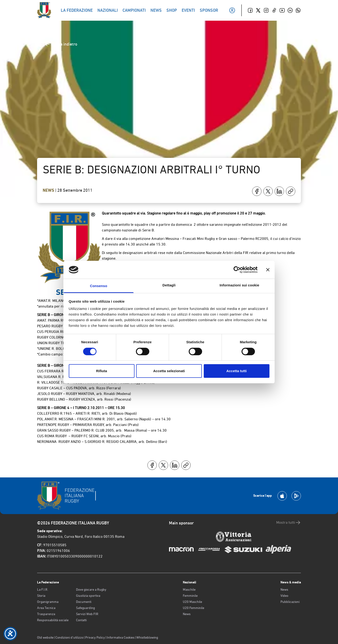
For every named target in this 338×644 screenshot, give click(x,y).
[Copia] (291, 191)
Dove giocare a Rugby (91, 589)
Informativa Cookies (121, 637)
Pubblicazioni (290, 602)
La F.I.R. (43, 589)
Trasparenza (46, 614)
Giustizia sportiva (88, 596)
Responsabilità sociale (53, 620)
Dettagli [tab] (169, 285)
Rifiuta (102, 371)
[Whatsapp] (298, 10)
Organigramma (48, 602)
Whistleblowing (147, 637)
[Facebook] (250, 10)
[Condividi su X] (268, 191)
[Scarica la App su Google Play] (296, 496)
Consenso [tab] (98, 286)
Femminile (190, 596)
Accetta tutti (236, 371)
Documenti (84, 602)
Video (284, 596)
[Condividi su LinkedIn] (279, 191)
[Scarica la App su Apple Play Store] (282, 496)
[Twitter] (258, 10)
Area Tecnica (46, 608)
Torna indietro (61, 44)
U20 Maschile (192, 602)
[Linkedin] (290, 10)
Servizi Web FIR (87, 614)
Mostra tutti (289, 523)
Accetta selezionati (169, 371)
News (49, 190)
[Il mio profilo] (232, 10)
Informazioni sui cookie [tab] (240, 285)
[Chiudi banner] (268, 270)
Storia (41, 596)
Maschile (189, 589)
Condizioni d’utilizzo (69, 637)
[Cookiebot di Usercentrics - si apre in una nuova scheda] (237, 270)
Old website (45, 637)
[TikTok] (274, 10)
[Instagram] (266, 10)
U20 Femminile (194, 608)
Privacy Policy (95, 637)
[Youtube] (282, 10)
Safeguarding (85, 608)
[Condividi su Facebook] (257, 191)
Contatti (81, 620)
